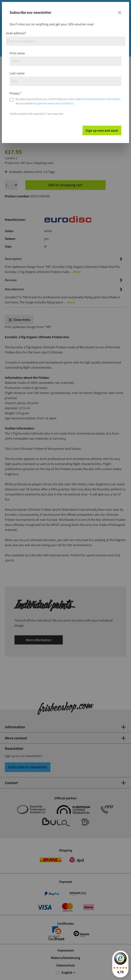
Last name (17, 73)
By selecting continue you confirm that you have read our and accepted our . (68, 101)
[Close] (120, 13)
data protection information (103, 99)
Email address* (15, 33)
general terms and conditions (56, 103)
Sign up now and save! (102, 130)
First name (17, 53)
